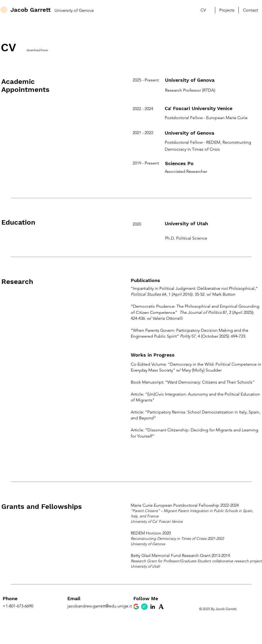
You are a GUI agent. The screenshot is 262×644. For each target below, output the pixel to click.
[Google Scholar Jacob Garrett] (136, 607)
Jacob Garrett (31, 10)
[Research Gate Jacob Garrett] (144, 607)
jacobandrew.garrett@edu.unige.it (100, 606)
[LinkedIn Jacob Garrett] (153, 607)
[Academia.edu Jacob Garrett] (161, 607)
